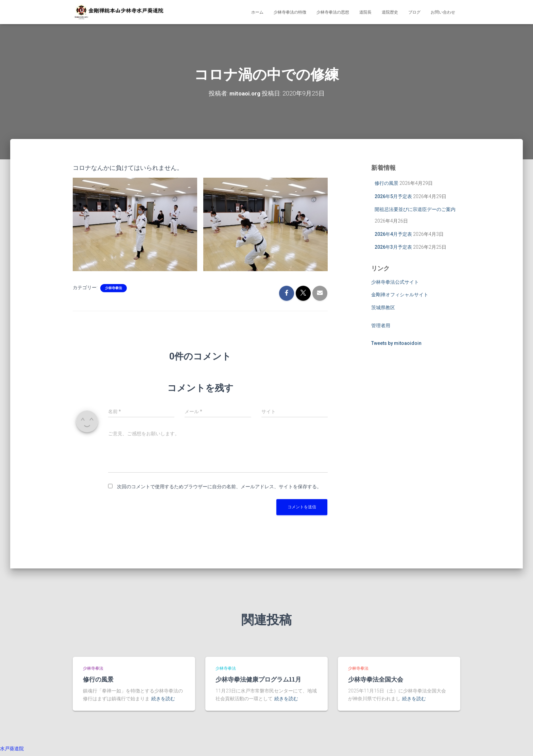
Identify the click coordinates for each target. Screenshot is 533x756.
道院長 (365, 12)
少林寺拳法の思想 (333, 12)
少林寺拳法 (114, 288)
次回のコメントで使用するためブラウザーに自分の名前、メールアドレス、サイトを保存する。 (219, 487)
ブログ (414, 12)
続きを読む (163, 699)
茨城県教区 (383, 307)
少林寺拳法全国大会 (376, 679)
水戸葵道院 (12, 749)
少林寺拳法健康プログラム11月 (258, 679)
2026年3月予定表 (393, 247)
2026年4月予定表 (393, 234)
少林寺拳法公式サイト (395, 282)
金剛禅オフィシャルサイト (400, 295)
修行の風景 (386, 183)
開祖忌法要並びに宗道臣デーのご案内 (415, 209)
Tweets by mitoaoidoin (396, 343)
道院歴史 (390, 12)
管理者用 (381, 326)
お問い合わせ (443, 12)
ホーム (257, 12)
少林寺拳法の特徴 (290, 12)
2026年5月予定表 (393, 196)
